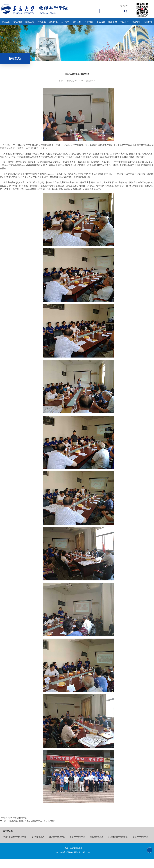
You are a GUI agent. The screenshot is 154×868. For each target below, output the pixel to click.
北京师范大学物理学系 (118, 837)
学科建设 (41, 22)
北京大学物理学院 (57, 837)
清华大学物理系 (38, 837)
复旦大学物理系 (97, 837)
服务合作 (136, 22)
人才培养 (65, 22)
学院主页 (6, 22)
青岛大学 (124, 6)
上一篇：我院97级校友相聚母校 (13, 818)
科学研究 (89, 22)
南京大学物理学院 (77, 837)
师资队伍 (53, 22)
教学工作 (77, 22)
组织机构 (30, 22)
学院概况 (18, 22)
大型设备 (148, 22)
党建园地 (113, 22)
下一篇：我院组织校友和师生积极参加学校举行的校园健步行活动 (27, 821)
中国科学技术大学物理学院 (14, 837)
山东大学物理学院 (140, 837)
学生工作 (124, 22)
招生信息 (101, 22)
